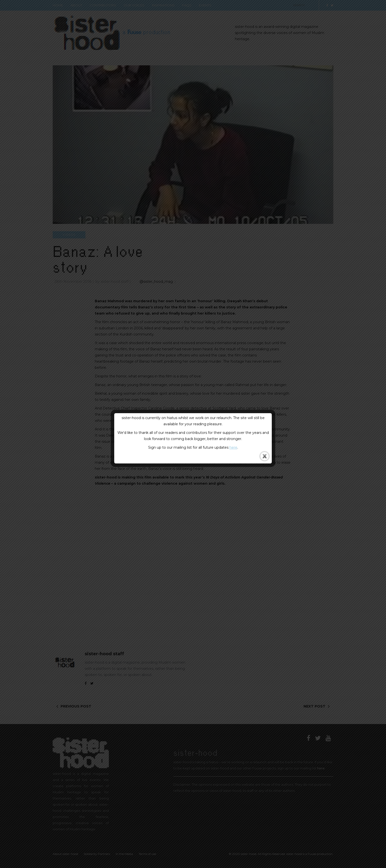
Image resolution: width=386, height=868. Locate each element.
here (233, 447)
